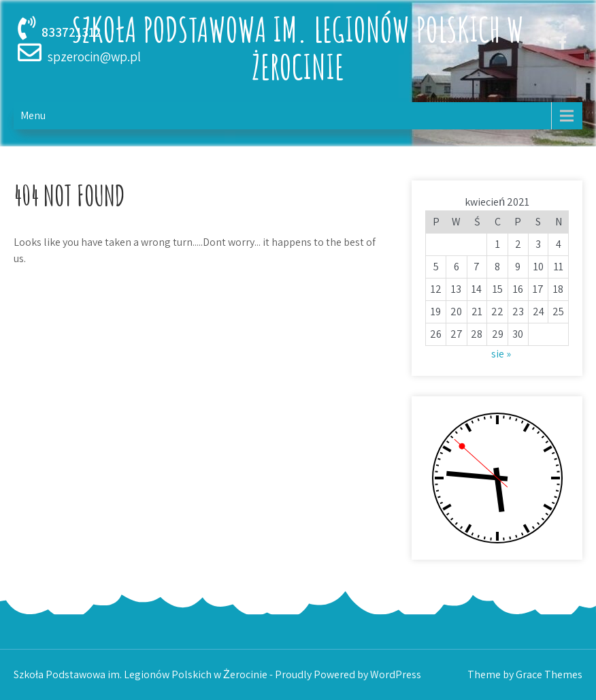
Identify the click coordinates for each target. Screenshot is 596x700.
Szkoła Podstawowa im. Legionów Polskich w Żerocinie (298, 48)
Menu (33, 115)
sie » (501, 354)
